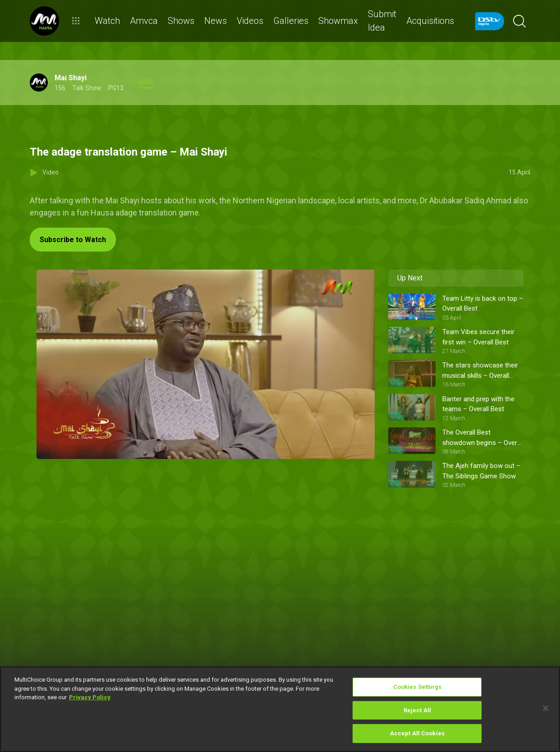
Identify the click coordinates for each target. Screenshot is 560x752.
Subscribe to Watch (73, 240)
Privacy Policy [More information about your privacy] (90, 697)
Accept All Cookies (417, 733)
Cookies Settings (417, 687)
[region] (280, 709)
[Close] (546, 708)
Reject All (417, 710)
